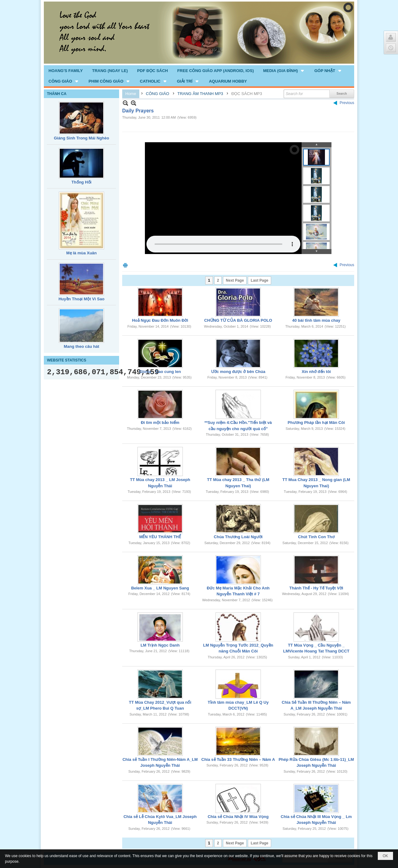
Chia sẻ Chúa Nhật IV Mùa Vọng (238, 817)
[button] (284, 70)
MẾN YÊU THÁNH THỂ (160, 537)
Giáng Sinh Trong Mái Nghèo (81, 138)
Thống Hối (81, 182)
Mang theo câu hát (81, 346)
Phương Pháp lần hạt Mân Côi (316, 423)
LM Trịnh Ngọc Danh (160, 645)
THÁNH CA (57, 94)
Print (125, 265)
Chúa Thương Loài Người (238, 537)
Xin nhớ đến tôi (316, 372)
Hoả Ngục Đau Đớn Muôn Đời (160, 320)
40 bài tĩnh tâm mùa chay (316, 320)
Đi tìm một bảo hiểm (160, 423)
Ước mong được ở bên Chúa (238, 372)
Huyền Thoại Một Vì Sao (81, 299)
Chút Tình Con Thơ (316, 537)
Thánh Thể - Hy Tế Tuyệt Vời (316, 588)
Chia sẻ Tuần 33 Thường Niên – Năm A (238, 759)
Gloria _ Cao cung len (160, 372)
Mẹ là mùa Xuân (81, 253)
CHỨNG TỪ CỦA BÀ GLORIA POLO (238, 320)
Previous (347, 103)
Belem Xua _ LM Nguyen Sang (160, 588)
